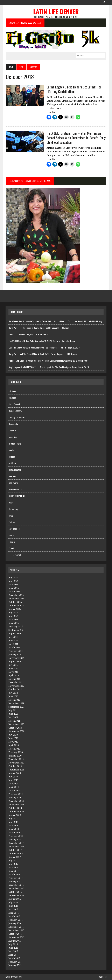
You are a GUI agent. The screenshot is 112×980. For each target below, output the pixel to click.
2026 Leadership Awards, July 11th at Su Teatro (28, 334)
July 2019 (13, 777)
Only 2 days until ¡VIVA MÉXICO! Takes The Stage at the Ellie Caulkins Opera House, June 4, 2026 (49, 367)
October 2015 (15, 934)
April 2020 (14, 745)
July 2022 (13, 693)
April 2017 (14, 871)
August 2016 (15, 899)
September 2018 (16, 812)
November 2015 (16, 930)
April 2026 (14, 588)
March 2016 (14, 916)
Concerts (12, 431)
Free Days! (13, 476)
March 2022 (14, 700)
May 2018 (13, 826)
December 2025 (16, 595)
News (11, 516)
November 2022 (16, 686)
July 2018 (13, 819)
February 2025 (16, 627)
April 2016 (14, 913)
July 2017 (13, 861)
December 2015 (16, 927)
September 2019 (16, 770)
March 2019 (14, 791)
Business (12, 398)
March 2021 (14, 721)
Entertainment (15, 444)
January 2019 (15, 798)
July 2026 (13, 578)
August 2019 (15, 773)
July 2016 (13, 902)
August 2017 (15, 857)
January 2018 (15, 840)
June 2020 (13, 738)
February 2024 (16, 651)
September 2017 (16, 854)
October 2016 (15, 892)
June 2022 (13, 696)
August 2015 (15, 941)
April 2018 (14, 829)
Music (11, 503)
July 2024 (13, 637)
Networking (13, 509)
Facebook (103, 977)
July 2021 (13, 710)
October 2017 (15, 850)
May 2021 (13, 717)
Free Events (13, 483)
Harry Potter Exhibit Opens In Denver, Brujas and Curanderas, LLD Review (39, 328)
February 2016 (16, 920)
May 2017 (13, 868)
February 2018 (16, 836)
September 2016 (16, 895)
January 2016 (15, 923)
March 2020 (14, 749)
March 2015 (14, 958)
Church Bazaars (15, 411)
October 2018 (15, 808)
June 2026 (13, 581)
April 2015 (14, 955)
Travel (11, 548)
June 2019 (13, 780)
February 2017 (16, 878)
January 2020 (15, 756)
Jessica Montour (15, 489)
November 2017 (16, 847)
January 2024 (15, 654)
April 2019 (14, 787)
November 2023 (16, 658)
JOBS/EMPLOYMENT (17, 496)
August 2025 (15, 609)
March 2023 (14, 679)
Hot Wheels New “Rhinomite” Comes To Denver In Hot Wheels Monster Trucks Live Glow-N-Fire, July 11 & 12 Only (55, 321)
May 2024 (13, 644)
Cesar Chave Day (15, 404)
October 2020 (15, 728)
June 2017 (13, 864)
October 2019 (15, 766)
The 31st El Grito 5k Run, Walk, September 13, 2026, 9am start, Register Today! (42, 341)
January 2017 (15, 881)
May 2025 (13, 620)
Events (11, 450)
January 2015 (15, 965)
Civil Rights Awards (17, 417)
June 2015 (13, 948)
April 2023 (14, 675)
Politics (12, 522)
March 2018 (14, 833)
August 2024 (15, 634)
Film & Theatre (15, 470)
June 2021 (13, 714)
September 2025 (16, 606)
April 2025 (14, 623)
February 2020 (16, 752)
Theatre (12, 542)
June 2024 (13, 641)
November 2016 (16, 888)
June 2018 (13, 822)
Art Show (12, 391)
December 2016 (16, 885)
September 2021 (16, 707)
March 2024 (14, 648)
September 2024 (16, 630)
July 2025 (13, 613)
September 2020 (16, 731)
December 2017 (16, 843)
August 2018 (15, 815)
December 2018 (16, 801)
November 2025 (16, 599)
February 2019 (16, 794)
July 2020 (13, 735)
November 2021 (16, 703)
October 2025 (15, 602)
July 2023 (13, 665)
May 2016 (13, 909)
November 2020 (16, 724)
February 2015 (16, 962)
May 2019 (13, 784)
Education (13, 437)
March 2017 (14, 875)
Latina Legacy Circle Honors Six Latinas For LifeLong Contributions (74, 89)
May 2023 (13, 672)
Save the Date (14, 529)
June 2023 (13, 668)
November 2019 (16, 763)
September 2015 (16, 937)
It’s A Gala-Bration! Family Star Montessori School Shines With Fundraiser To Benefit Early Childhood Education (76, 138)
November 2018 (16, 805)
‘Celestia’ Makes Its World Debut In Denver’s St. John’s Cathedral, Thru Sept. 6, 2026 (44, 347)
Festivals (12, 463)
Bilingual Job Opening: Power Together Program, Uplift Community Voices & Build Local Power (48, 361)
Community (13, 424)
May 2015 (13, 951)
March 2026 (14, 592)
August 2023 (15, 661)
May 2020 (13, 742)
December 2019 (16, 759)
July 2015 (13, 944)
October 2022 (15, 689)
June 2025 (13, 616)
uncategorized (15, 555)
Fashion (12, 457)
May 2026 (13, 585)
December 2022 (16, 682)
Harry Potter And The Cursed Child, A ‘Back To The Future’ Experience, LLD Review (43, 354)
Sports (11, 535)
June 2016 (13, 906)
